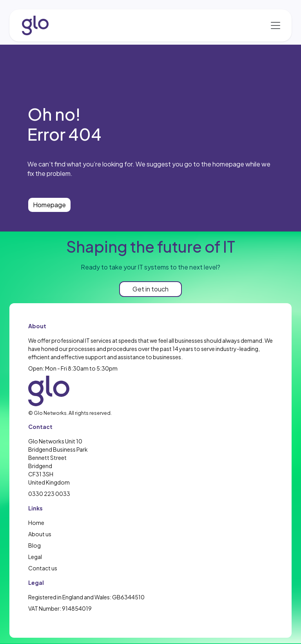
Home (36, 523)
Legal (35, 557)
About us (40, 534)
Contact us (43, 568)
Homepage (49, 205)
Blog (34, 545)
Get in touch (150, 289)
